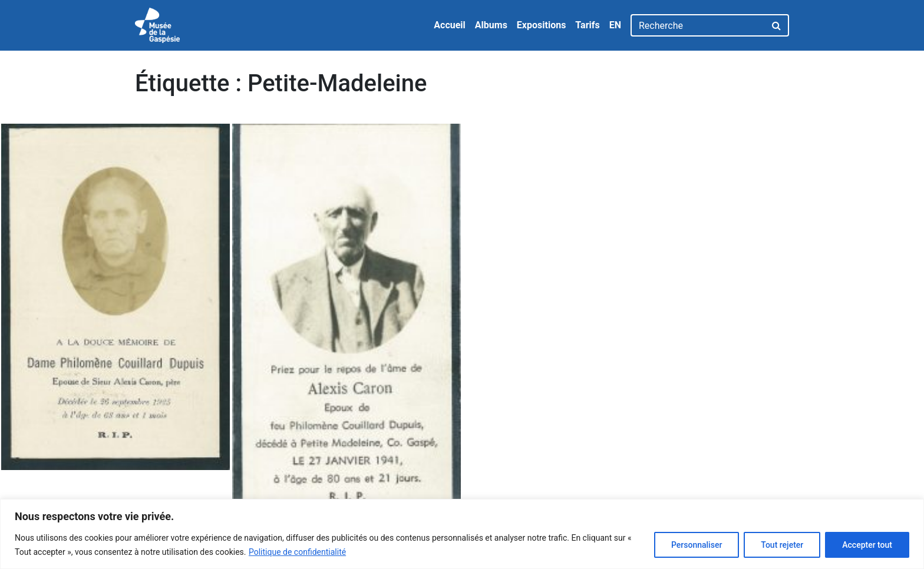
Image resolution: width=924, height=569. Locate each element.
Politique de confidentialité (297, 552)
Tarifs (587, 25)
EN (615, 25)
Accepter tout (867, 545)
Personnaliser (697, 545)
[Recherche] (698, 25)
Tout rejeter (782, 545)
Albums (491, 25)
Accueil (450, 25)
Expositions (542, 25)
